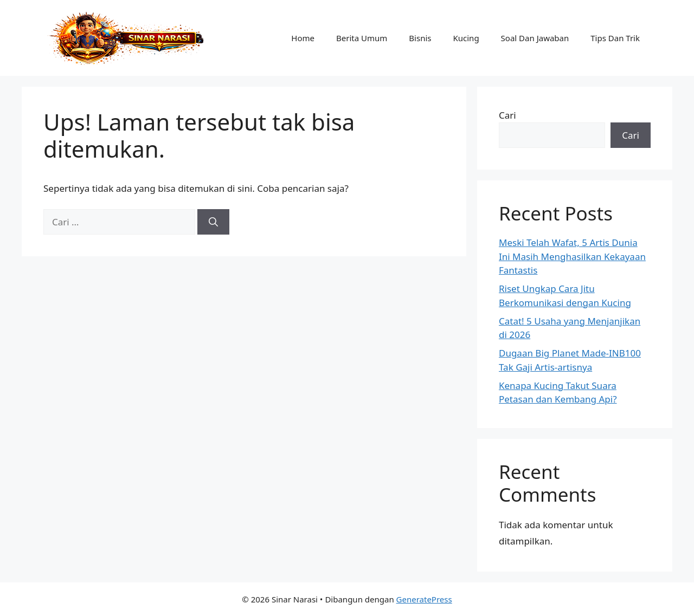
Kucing (466, 38)
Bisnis (420, 38)
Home (303, 38)
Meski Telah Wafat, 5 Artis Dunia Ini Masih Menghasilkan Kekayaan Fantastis (572, 256)
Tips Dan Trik (615, 38)
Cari (507, 115)
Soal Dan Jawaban (535, 38)
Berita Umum (362, 38)
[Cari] (213, 222)
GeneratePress (424, 599)
